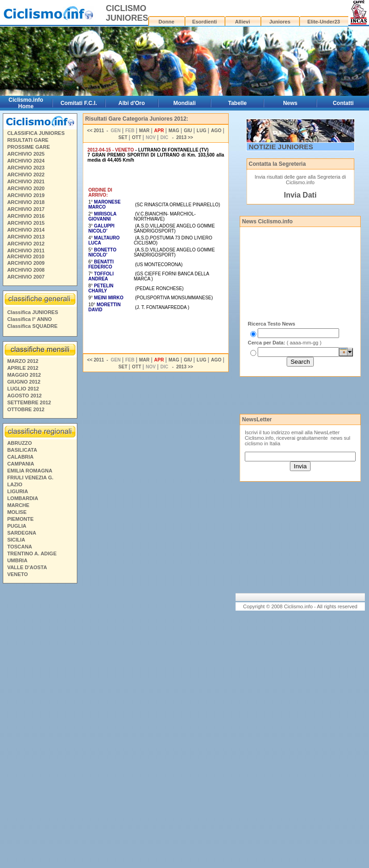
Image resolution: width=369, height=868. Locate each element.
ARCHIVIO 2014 (26, 230)
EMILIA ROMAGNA (30, 471)
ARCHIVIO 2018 (26, 202)
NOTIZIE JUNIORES (281, 147)
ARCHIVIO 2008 (26, 270)
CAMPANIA (21, 464)
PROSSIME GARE (29, 147)
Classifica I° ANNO (30, 319)
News (290, 103)
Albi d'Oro (132, 103)
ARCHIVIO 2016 (26, 216)
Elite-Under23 (324, 22)
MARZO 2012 (23, 361)
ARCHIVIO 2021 (26, 181)
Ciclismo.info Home (26, 103)
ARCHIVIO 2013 (26, 237)
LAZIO (15, 484)
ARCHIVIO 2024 (26, 161)
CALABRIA (20, 457)
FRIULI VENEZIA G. (30, 478)
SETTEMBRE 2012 (29, 402)
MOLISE (17, 512)
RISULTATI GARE (28, 140)
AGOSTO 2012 (25, 396)
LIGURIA (18, 491)
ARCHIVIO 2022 (26, 175)
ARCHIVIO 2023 (26, 168)
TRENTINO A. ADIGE (32, 553)
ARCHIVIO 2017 (26, 209)
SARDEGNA (22, 533)
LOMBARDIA (23, 498)
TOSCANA (20, 547)
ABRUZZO (20, 443)
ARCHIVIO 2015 (26, 223)
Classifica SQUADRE (32, 326)
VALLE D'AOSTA (27, 567)
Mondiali (185, 103)
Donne (167, 22)
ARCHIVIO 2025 (26, 154)
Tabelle (237, 103)
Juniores (280, 22)
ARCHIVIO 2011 (26, 250)
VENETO (18, 574)
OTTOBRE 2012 (26, 409)
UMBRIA (17, 560)
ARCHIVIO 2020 (26, 188)
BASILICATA (22, 450)
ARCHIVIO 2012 (26, 244)
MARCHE (18, 505)
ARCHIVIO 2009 (26, 263)
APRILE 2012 (23, 368)
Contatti (343, 103)
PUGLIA (17, 526)
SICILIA (16, 540)
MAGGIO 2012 (24, 375)
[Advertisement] (40, 727)
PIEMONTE (20, 519)
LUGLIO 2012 (23, 389)
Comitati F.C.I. (78, 103)
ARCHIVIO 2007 (26, 277)
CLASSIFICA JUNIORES (36, 133)
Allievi (242, 22)
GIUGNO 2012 (24, 382)
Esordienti (205, 22)
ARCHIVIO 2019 (26, 195)
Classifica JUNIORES (33, 312)
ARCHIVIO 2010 (26, 256)
